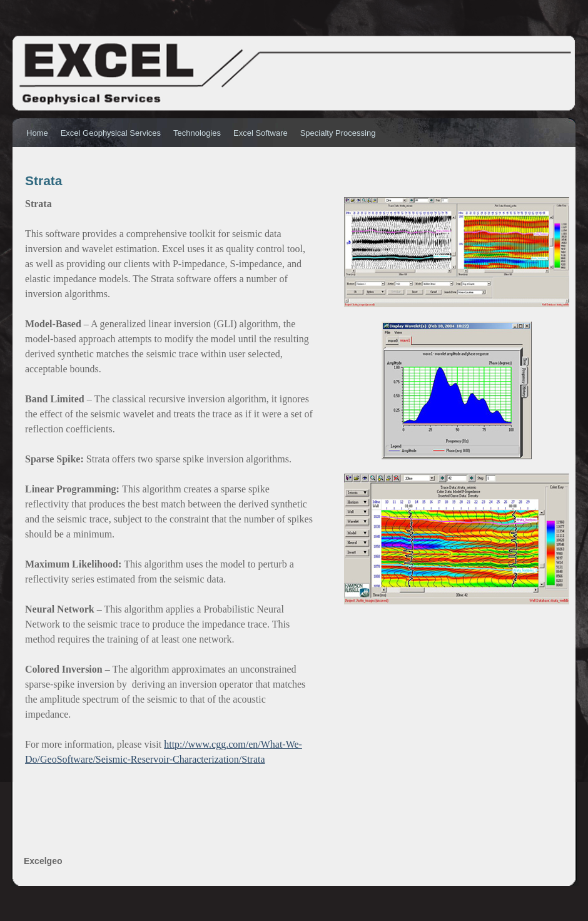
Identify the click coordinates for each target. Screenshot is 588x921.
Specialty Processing (338, 133)
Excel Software (261, 133)
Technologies (197, 133)
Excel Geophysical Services (111, 133)
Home (37, 133)
